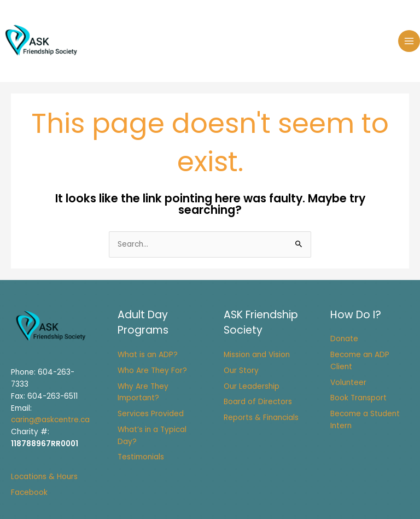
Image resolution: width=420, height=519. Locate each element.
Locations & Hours (44, 477)
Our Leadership (252, 386)
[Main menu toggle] (409, 41)
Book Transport (358, 398)
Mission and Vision (257, 355)
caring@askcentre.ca (50, 420)
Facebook (29, 492)
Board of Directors (258, 402)
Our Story (241, 371)
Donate (344, 339)
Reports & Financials (261, 418)
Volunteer (348, 383)
